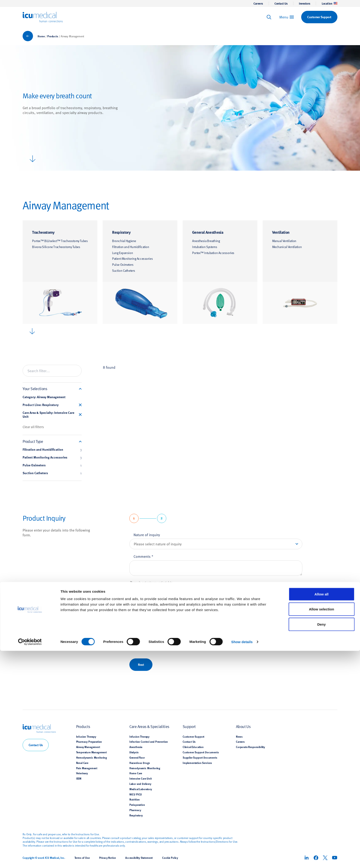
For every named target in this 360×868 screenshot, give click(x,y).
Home (41, 36)
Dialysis (134, 752)
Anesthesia (136, 747)
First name (143, 591)
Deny (322, 841)
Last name (143, 613)
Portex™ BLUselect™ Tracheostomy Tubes (60, 241)
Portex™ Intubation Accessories (213, 253)
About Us (243, 726)
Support (189, 726)
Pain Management (87, 768)
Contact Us (281, 3)
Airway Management (88, 747)
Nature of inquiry (147, 535)
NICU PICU (136, 794)
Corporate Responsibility (250, 747)
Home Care (136, 773)
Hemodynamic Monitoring (92, 757)
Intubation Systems (205, 247)
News (239, 736)
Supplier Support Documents (200, 757)
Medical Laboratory (141, 789)
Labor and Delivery (140, 784)
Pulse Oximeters (123, 264)
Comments (143, 556)
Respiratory (121, 232)
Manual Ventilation (284, 241)
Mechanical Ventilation (287, 247)
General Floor (137, 757)
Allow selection (321, 826)
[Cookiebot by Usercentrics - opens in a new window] (30, 859)
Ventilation (281, 232)
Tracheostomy (43, 232)
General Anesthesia (208, 232)
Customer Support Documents (201, 752)
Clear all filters (33, 427)
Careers (258, 3)
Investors (305, 3)
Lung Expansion (122, 253)
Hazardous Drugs (140, 763)
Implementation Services (197, 763)
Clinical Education (193, 747)
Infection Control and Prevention (149, 742)
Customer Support (193, 736)
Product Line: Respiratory (41, 405)
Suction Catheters (124, 270)
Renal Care (82, 763)
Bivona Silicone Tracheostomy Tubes (56, 247)
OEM (79, 779)
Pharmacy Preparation (89, 742)
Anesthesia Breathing (206, 241)
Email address (146, 634)
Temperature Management (91, 752)
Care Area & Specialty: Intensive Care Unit (48, 415)
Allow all (322, 811)
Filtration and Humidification (131, 247)
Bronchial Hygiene (124, 241)
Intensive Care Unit (141, 779)
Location (330, 3)
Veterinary (82, 773)
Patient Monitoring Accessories (132, 259)
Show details (242, 859)
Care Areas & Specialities (149, 726)
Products (53, 36)
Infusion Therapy (86, 736)
